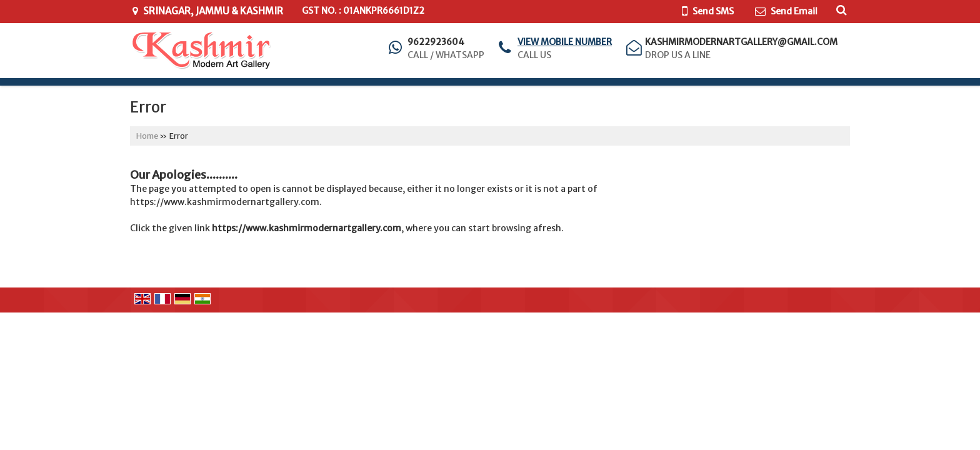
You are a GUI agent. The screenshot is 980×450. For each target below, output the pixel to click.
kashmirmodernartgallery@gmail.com (741, 42)
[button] (565, 42)
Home (147, 136)
